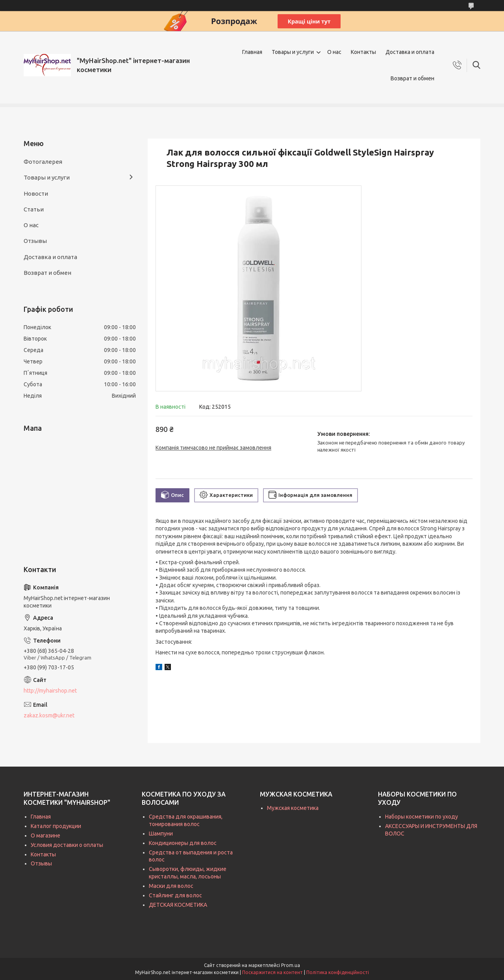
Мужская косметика (293, 808)
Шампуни (161, 834)
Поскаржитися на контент (272, 972)
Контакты (363, 52)
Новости (36, 194)
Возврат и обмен (412, 78)
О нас (334, 52)
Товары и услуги (293, 52)
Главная (252, 52)
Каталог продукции (56, 826)
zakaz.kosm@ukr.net (49, 715)
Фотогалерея (43, 162)
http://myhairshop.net (50, 691)
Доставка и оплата (410, 52)
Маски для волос (171, 886)
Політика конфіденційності (338, 972)
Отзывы (35, 241)
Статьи (34, 209)
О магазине (45, 836)
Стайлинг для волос (175, 895)
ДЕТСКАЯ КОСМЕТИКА (178, 905)
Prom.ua (291, 965)
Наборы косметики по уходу (422, 817)
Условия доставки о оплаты (67, 845)
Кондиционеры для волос (183, 843)
